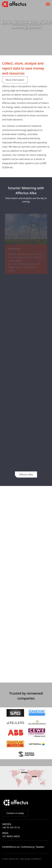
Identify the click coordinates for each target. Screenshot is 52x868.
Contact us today (15, 813)
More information (15, 80)
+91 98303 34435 (11, 836)
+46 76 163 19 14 (11, 828)
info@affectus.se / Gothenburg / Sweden (23, 847)
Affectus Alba (26, 474)
